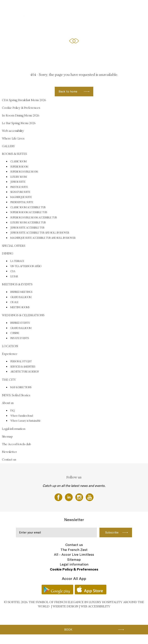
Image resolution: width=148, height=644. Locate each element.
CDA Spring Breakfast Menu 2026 (24, 100)
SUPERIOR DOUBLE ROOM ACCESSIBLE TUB (34, 218)
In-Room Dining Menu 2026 (21, 115)
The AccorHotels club (16, 444)
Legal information (14, 429)
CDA (13, 271)
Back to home (68, 91)
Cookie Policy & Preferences (21, 108)
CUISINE (15, 333)
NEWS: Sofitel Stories (16, 395)
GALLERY (21, 7)
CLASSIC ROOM (18, 162)
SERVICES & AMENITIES (23, 367)
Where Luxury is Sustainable (26, 421)
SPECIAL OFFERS (59, 7)
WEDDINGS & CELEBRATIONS (96, 7)
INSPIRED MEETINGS (21, 292)
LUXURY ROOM (19, 177)
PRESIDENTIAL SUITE (22, 202)
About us (8, 403)
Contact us (9, 459)
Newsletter (9, 452)
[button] (140, 55)
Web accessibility (13, 131)
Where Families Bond (22, 416)
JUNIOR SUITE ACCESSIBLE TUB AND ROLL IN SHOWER (40, 233)
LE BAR (14, 277)
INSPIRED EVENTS (20, 323)
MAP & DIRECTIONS (21, 387)
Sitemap (7, 436)
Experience (10, 354)
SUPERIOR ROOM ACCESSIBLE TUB (29, 212)
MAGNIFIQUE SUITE (21, 197)
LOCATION (10, 346)
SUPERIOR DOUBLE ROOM (24, 172)
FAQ (13, 411)
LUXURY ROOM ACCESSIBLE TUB (28, 223)
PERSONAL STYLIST (21, 362)
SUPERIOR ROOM (19, 167)
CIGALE (14, 302)
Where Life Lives (13, 138)
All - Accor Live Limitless (74, 554)
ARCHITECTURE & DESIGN (25, 372)
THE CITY (9, 380)
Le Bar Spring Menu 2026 (19, 123)
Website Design (65, 606)
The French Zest (74, 550)
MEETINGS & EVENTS (125, 7)
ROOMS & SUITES (38, 7)
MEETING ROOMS (20, 307)
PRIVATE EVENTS (20, 338)
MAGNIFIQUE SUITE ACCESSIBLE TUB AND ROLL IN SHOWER (43, 238)
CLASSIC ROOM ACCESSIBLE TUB (28, 207)
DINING (75, 7)
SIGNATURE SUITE (20, 192)
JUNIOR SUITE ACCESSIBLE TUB (27, 228)
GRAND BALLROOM (21, 297)
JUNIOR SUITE (18, 182)
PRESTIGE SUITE (19, 187)
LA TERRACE (17, 261)
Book (68, 630)
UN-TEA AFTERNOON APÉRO (26, 266)
